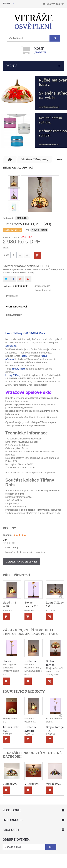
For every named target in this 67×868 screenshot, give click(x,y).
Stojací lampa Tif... (32, 604)
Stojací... (8, 661)
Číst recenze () (42, 286)
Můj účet (11, 830)
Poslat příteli (13, 296)
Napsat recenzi (43, 290)
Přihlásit (7, 3)
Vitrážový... (10, 784)
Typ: (27, 230)
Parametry (14, 315)
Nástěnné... (31, 661)
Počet (6, 255)
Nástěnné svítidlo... (9, 604)
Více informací (16, 307)
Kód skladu (8, 218)
